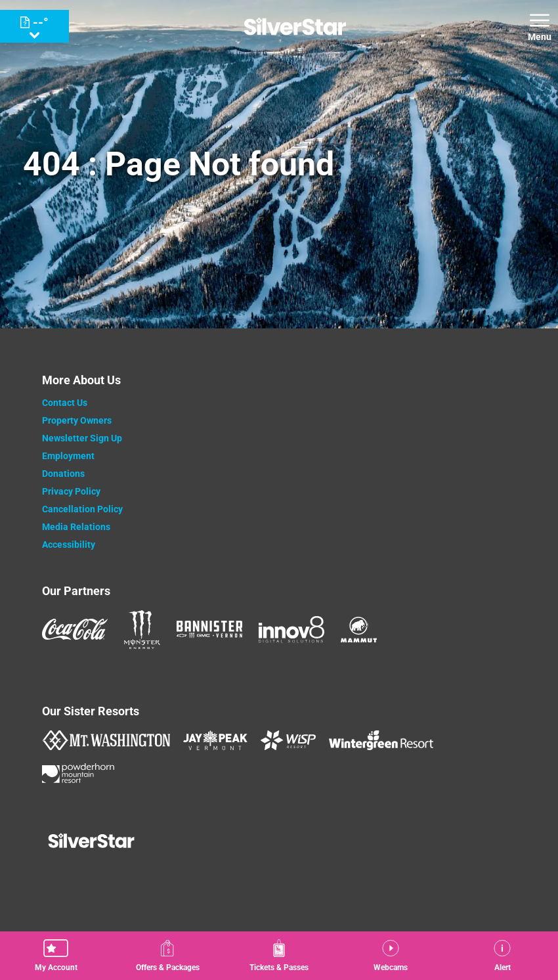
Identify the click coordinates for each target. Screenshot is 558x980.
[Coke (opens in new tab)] (75, 629)
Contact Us (65, 403)
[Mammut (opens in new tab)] (359, 630)
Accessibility (69, 545)
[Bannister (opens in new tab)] (209, 629)
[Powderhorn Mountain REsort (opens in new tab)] (78, 773)
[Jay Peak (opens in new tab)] (215, 740)
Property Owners (77, 420)
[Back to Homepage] (279, 842)
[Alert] (502, 956)
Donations (63, 474)
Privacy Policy (71, 491)
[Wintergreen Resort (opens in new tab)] (381, 740)
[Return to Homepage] (295, 26)
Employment (68, 456)
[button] (56, 956)
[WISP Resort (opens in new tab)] (288, 740)
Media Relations (76, 527)
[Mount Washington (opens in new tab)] (106, 740)
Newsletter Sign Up (82, 438)
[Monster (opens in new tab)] (142, 630)
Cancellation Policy (82, 509)
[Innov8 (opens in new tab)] (291, 629)
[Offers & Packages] (167, 956)
